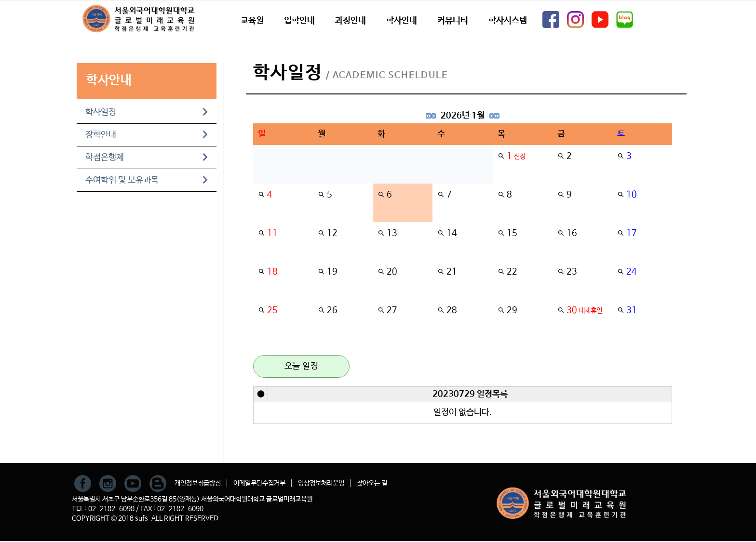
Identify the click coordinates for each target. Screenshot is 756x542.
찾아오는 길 (372, 483)
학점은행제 (147, 158)
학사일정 (147, 112)
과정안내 (351, 21)
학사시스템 (508, 21)
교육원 (252, 21)
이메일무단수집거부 (259, 483)
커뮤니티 (453, 21)
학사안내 (402, 21)
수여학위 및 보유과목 (147, 180)
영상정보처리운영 (321, 483)
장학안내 (147, 135)
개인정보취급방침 (198, 483)
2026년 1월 (463, 116)
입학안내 (299, 21)
